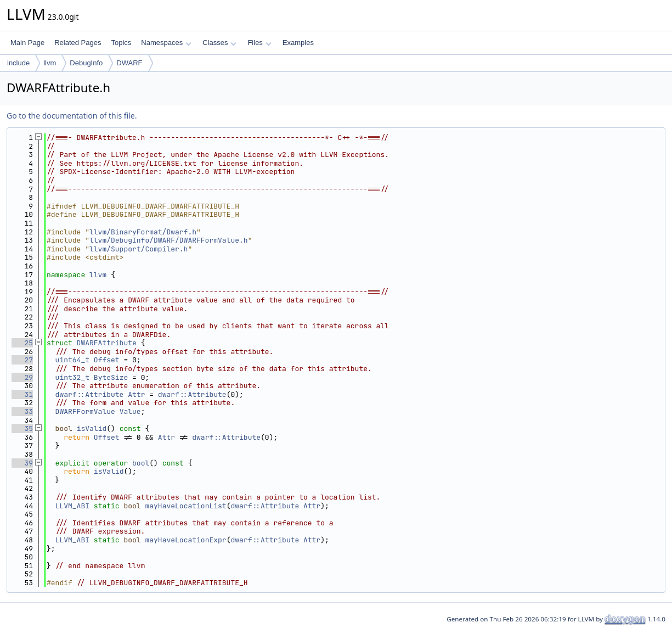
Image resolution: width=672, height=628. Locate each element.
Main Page (27, 43)
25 (22, 343)
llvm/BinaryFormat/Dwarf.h (143, 232)
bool (141, 463)
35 (22, 428)
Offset (107, 360)
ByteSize (111, 377)
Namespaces (166, 43)
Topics (121, 43)
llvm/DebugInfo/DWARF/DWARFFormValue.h (169, 240)
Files (259, 43)
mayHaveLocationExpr (185, 540)
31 (22, 394)
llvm (50, 63)
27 (22, 360)
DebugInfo (86, 63)
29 (22, 377)
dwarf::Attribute (90, 394)
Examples (298, 43)
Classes (219, 43)
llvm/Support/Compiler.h (139, 249)
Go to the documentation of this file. (72, 116)
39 (22, 463)
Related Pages (78, 43)
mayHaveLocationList (185, 506)
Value (130, 411)
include (18, 63)
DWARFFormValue (85, 411)
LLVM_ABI (72, 506)
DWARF (129, 63)
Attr (136, 394)
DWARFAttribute (107, 343)
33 (22, 411)
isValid (92, 428)
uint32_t (72, 377)
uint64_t (72, 360)
